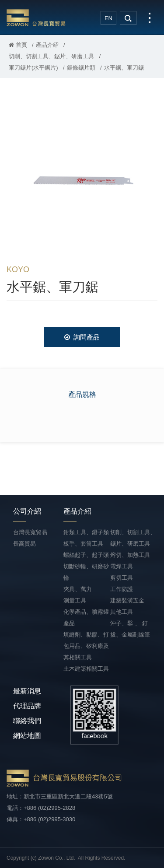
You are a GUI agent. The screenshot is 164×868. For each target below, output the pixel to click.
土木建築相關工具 (86, 669)
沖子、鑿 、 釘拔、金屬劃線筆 (130, 629)
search (128, 18)
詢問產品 (82, 337)
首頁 (18, 45)
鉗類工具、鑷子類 (86, 532)
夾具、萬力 (78, 589)
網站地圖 (27, 736)
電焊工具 (122, 566)
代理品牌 (27, 706)
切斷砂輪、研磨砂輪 (86, 572)
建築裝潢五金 (127, 600)
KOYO (18, 269)
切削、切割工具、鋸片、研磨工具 (51, 56)
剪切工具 (122, 578)
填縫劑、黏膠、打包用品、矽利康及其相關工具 (86, 646)
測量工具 (75, 600)
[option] (82, 175)
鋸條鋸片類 (81, 68)
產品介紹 (47, 45)
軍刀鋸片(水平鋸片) (33, 68)
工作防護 (122, 589)
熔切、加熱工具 (130, 555)
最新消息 (27, 691)
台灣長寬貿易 (36, 17)
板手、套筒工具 (83, 544)
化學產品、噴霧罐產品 (86, 618)
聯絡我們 (27, 721)
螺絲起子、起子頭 (86, 555)
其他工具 (122, 612)
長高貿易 (24, 544)
